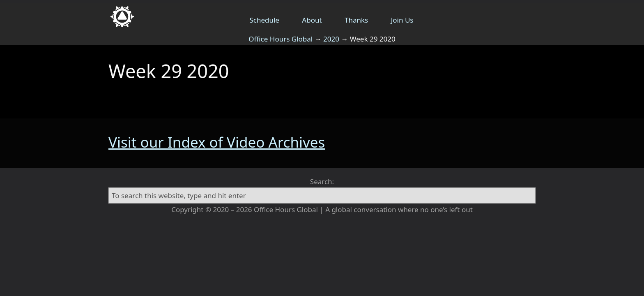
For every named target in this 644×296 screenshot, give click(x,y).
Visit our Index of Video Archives (217, 142)
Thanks (356, 20)
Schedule (264, 20)
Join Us (402, 20)
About (312, 20)
